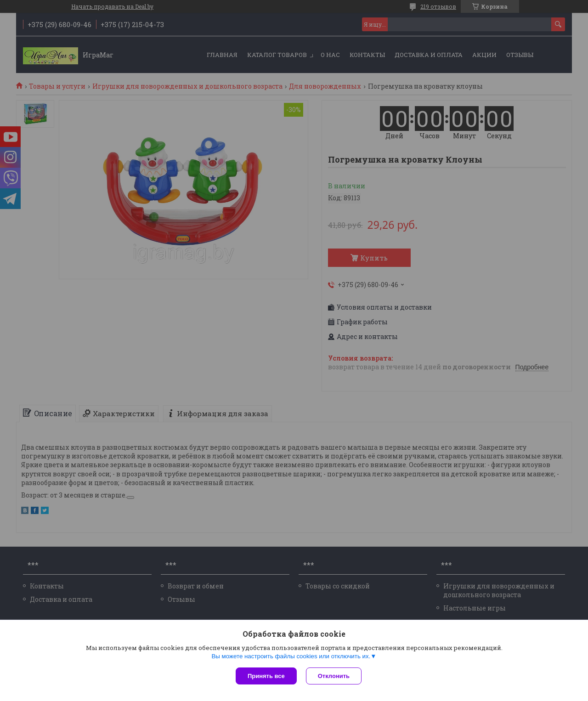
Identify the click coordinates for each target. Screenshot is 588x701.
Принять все (266, 676)
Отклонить (334, 676)
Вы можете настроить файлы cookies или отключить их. (291, 656)
